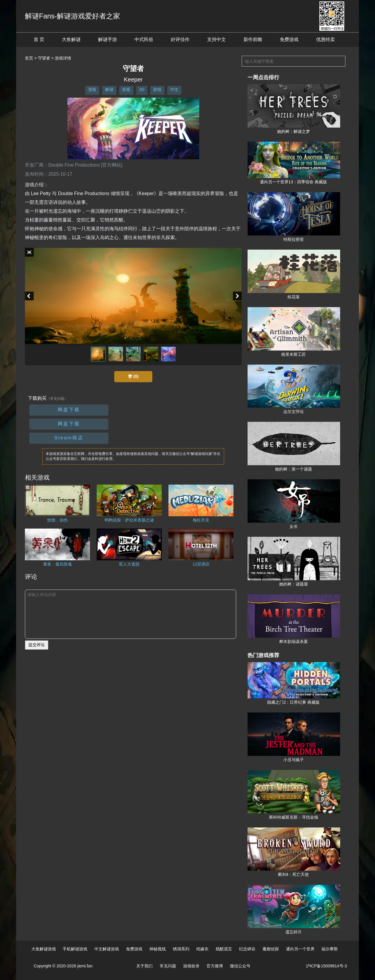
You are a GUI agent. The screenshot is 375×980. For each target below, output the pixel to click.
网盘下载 (69, 410)
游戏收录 (191, 966)
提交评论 (37, 645)
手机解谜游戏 (75, 949)
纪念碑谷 (247, 949)
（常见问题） (57, 399)
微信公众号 (240, 966)
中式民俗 (144, 39)
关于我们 (144, 966)
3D (142, 89)
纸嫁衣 (202, 949)
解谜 (109, 89)
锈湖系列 (181, 949)
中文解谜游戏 (107, 949)
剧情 (157, 89)
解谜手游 (108, 39)
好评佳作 (180, 39)
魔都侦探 (271, 949)
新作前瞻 (253, 39)
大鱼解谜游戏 (44, 949)
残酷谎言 (224, 949)
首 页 (39, 39)
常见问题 (168, 966)
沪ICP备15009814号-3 (326, 966)
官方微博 (215, 966)
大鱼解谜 (71, 39)
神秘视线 (158, 949)
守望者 (44, 58)
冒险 (92, 89)
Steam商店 (69, 438)
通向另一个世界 (300, 949)
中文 (174, 89)
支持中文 (217, 39)
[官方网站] (112, 165)
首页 (29, 58)
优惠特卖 (325, 39)
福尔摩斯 (330, 949)
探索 (126, 89)
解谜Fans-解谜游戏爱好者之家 (73, 16)
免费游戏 (289, 39)
